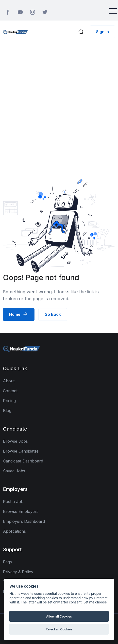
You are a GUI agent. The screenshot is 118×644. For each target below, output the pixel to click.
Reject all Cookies (59, 629)
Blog (7, 411)
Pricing (9, 401)
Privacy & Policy (18, 572)
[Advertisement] (59, 105)
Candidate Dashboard (23, 461)
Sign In (102, 32)
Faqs (7, 562)
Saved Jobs (14, 471)
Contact (10, 391)
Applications (14, 531)
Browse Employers (21, 511)
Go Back (53, 314)
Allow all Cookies (59, 616)
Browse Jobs (15, 441)
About (9, 381)
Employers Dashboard (24, 521)
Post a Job (13, 502)
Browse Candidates (21, 451)
